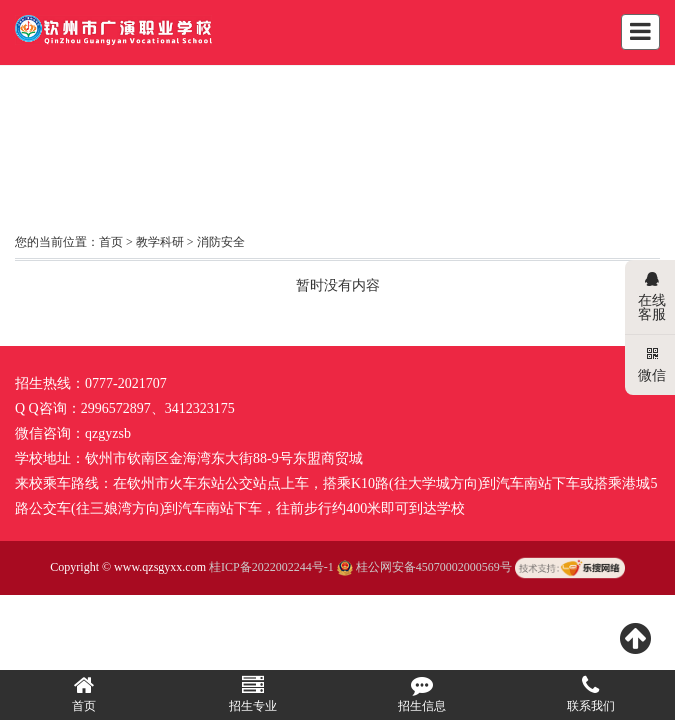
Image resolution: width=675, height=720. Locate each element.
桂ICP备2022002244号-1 (271, 567)
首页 (111, 242)
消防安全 (221, 242)
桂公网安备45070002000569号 (426, 567)
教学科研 (160, 242)
